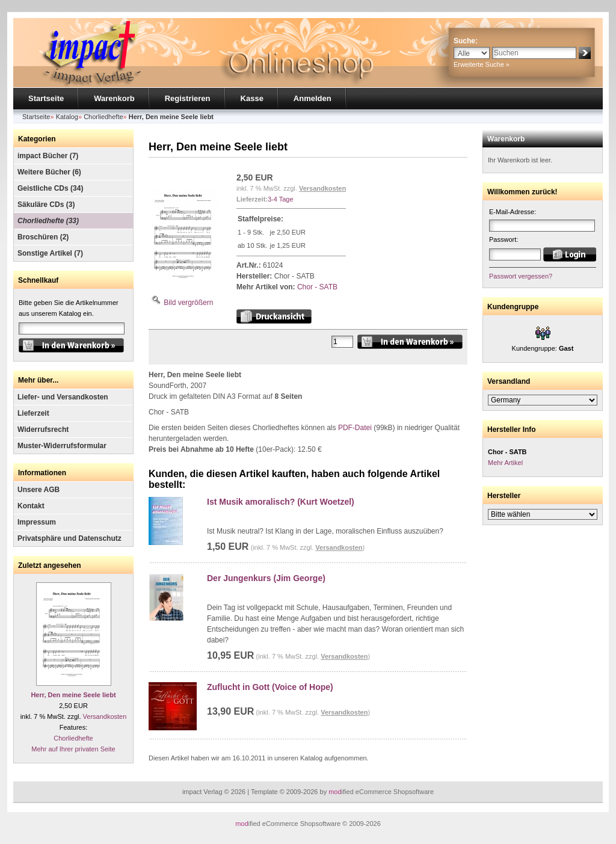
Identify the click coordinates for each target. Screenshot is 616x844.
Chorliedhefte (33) (48, 221)
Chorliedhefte (73, 738)
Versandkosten (105, 716)
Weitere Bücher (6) (49, 172)
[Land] (543, 400)
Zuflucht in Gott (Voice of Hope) (270, 687)
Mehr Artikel (505, 463)
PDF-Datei (355, 428)
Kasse (252, 98)
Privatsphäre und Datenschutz (69, 538)
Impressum (37, 522)
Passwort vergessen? (521, 276)
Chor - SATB (317, 287)
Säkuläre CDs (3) (46, 205)
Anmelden (313, 98)
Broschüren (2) (43, 237)
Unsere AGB (38, 490)
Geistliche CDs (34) (50, 188)
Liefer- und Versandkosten (63, 397)
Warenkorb (114, 98)
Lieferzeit (33, 413)
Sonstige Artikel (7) (50, 253)
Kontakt (31, 506)
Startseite (46, 98)
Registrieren (188, 98)
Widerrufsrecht (43, 430)
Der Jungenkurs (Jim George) (266, 578)
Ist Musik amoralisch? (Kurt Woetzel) (281, 502)
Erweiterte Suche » (482, 64)
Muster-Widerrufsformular (62, 446)
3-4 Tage (281, 199)
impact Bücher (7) (48, 156)
